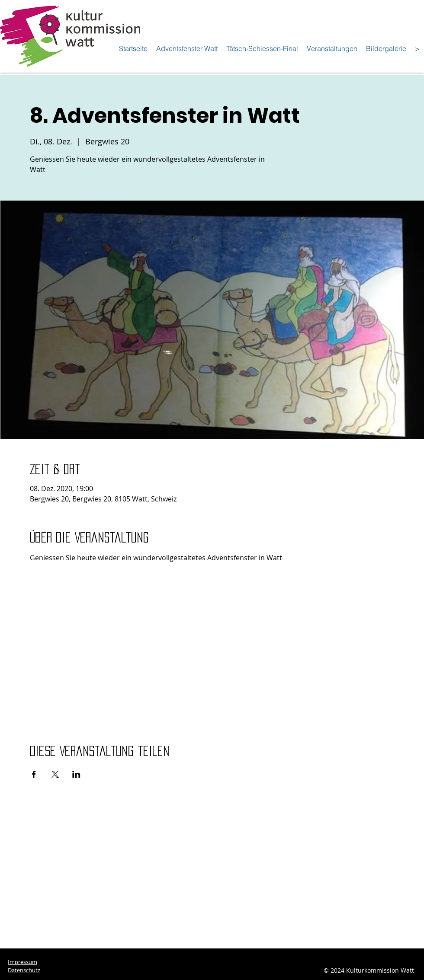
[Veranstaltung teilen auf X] (55, 774)
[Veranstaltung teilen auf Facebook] (34, 774)
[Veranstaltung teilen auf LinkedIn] (76, 774)
